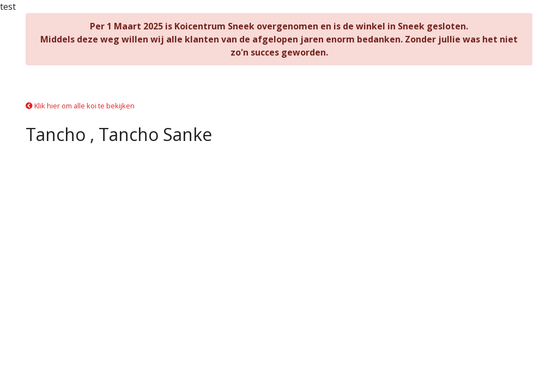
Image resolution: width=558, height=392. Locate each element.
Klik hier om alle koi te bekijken (80, 106)
